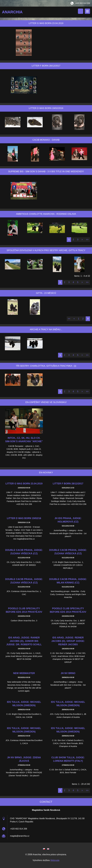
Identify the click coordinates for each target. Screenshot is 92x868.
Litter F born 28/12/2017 (68, 485)
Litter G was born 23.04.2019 (24, 485)
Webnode (55, 861)
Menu (87, 11)
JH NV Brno (68, 674)
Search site (81, 11)
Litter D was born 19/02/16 (24, 519)
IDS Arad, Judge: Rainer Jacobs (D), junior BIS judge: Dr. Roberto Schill (24, 642)
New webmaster (24, 674)
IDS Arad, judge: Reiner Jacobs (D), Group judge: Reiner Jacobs (68, 642)
